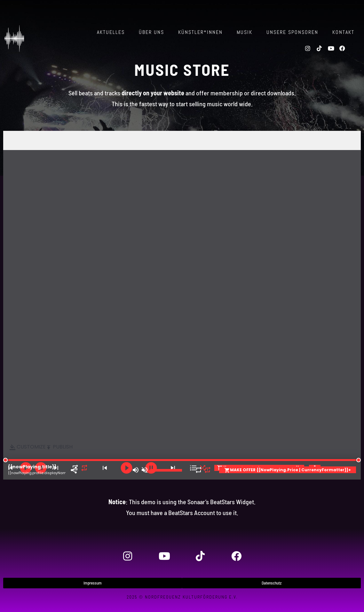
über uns (151, 32)
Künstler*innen (200, 32)
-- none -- (182, 305)
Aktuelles (111, 32)
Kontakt (343, 32)
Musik (245, 32)
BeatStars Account (192, 513)
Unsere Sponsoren (292, 32)
